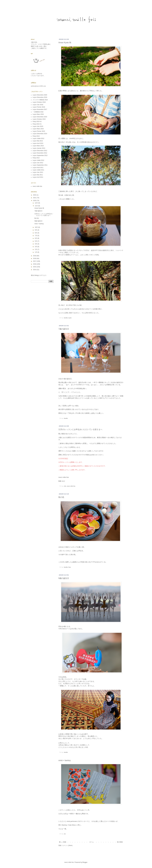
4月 (36, 244)
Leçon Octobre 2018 (39, 102)
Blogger (85, 862)
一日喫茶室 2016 (38, 112)
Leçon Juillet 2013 (38, 138)
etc (65, 834)
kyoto (70, 318)
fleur (70, 567)
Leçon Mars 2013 (38, 146)
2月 (36, 249)
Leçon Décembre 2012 (40, 151)
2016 (35, 264)
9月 (36, 230)
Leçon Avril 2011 (38, 177)
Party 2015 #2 (37, 122)
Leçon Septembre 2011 (40, 165)
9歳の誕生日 (64, 578)
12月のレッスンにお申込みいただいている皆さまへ (80, 429)
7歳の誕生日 (64, 329)
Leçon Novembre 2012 (40, 153)
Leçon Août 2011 (38, 168)
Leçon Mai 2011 (38, 175)
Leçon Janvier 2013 (39, 148)
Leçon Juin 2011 (38, 172)
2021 (35, 198)
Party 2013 (36, 136)
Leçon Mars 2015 (38, 129)
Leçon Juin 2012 (38, 163)
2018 (35, 258)
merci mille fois (71, 486)
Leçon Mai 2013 (38, 141)
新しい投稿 (63, 842)
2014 (35, 270)
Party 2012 (36, 158)
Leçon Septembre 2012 (40, 155)
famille (66, 318)
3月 (36, 247)
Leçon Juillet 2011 (38, 170)
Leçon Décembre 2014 (40, 134)
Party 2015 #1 (37, 124)
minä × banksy (65, 760)
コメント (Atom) (67, 845)
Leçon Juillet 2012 (38, 160)
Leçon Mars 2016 (38, 114)
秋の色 (61, 497)
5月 (36, 241)
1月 (36, 252)
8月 (36, 233)
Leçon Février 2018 (39, 107)
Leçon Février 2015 (39, 131)
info (65, 486)
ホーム (92, 842)
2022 (35, 195)
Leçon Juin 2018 (38, 105)
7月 (36, 236)
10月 (37, 227)
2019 (35, 256)
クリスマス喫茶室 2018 (40, 100)
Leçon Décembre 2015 (40, 117)
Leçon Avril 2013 (38, 143)
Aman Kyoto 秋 (65, 43)
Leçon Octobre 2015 (39, 119)
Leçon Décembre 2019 (40, 97)
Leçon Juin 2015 (38, 126)
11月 (37, 206)
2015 (35, 267)
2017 (35, 261)
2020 (35, 201)
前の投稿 (120, 842)
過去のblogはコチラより (39, 275)
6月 (36, 238)
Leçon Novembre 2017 (40, 109)
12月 (37, 203)
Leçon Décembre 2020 (40, 95)
